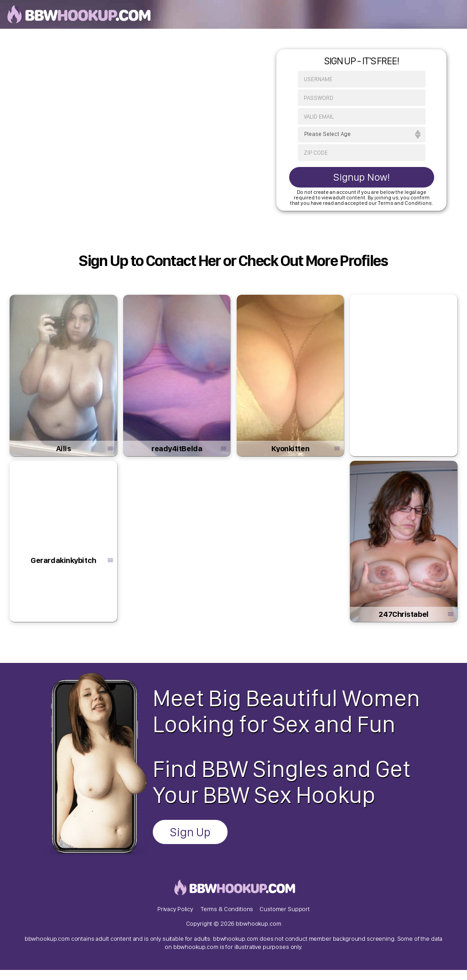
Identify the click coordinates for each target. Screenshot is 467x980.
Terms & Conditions (227, 917)
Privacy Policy (175, 917)
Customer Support (285, 917)
